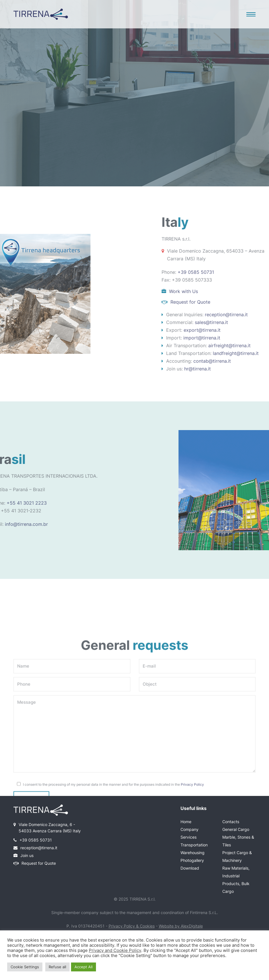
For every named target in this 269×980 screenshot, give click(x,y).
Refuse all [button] (57, 967)
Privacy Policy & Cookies (132, 926)
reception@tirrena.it (39, 848)
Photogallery (192, 860)
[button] (251, 14)
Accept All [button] (84, 967)
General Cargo (236, 829)
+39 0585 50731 (36, 840)
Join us (27, 855)
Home (186, 822)
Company (190, 829)
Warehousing (193, 853)
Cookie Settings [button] (25, 967)
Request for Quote (39, 863)
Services (189, 837)
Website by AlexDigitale (181, 926)
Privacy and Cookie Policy (115, 950)
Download (190, 868)
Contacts (231, 822)
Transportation (194, 845)
